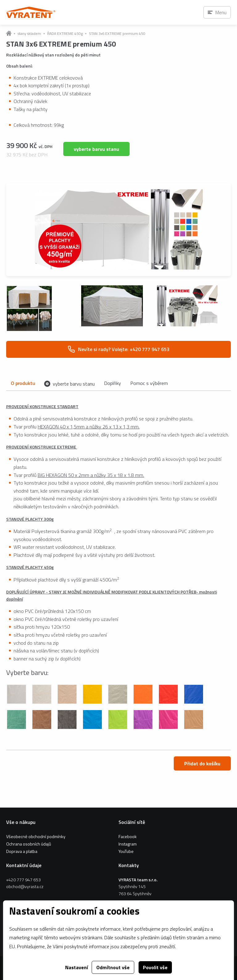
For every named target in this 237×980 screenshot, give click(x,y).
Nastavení (77, 967)
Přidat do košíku (202, 763)
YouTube (126, 851)
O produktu (23, 383)
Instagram (128, 844)
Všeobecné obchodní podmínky (36, 836)
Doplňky (112, 383)
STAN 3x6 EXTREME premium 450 (117, 34)
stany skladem (29, 34)
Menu (221, 12)
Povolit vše (155, 967)
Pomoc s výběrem (149, 383)
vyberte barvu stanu (96, 149)
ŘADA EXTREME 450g (65, 34)
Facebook (128, 836)
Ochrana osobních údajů (29, 844)
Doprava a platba (22, 851)
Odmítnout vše (113, 967)
